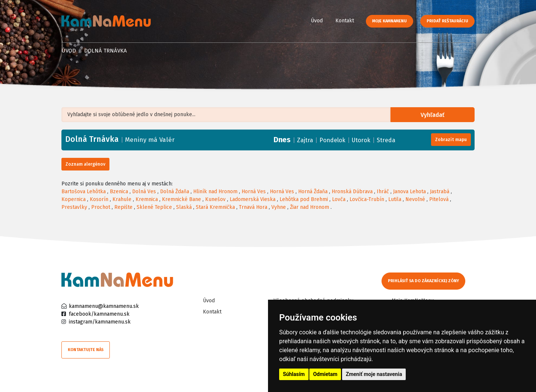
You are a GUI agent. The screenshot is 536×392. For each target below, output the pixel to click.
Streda (386, 140)
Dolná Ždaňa (175, 192)
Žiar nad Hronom (310, 207)
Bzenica (119, 192)
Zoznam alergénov (85, 164)
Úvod (317, 21)
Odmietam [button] (325, 374)
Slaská (184, 207)
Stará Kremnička (215, 207)
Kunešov (215, 199)
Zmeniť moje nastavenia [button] (374, 374)
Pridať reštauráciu (447, 21)
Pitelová (439, 199)
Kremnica (147, 199)
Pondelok (332, 140)
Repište (123, 207)
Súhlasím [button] (294, 374)
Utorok (361, 140)
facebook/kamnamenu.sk (99, 314)
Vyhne (279, 207)
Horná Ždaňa (313, 192)
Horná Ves (254, 192)
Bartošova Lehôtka (84, 192)
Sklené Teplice (154, 207)
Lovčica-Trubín (367, 199)
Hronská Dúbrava (352, 192)
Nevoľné (415, 199)
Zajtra (305, 140)
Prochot (101, 207)
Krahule (122, 199)
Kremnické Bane (181, 199)
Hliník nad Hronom (215, 192)
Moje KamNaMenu (390, 21)
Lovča (339, 199)
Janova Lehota (409, 192)
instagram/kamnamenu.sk (100, 322)
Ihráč (383, 192)
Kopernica (74, 199)
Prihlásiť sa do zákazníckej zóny (423, 281)
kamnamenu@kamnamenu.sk (104, 306)
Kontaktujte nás (86, 350)
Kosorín (99, 199)
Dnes (282, 140)
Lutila (395, 199)
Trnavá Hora (253, 207)
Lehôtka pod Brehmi (304, 199)
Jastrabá (440, 192)
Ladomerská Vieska (253, 199)
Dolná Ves (144, 192)
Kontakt (345, 21)
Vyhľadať (433, 115)
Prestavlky (74, 207)
